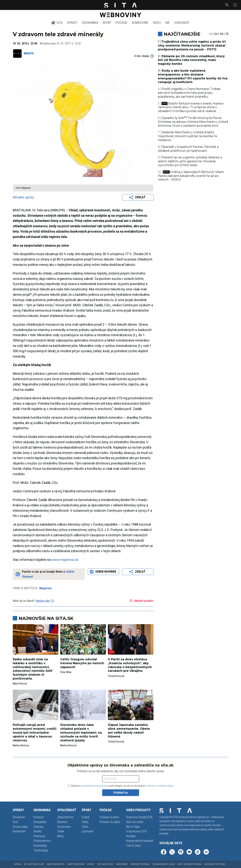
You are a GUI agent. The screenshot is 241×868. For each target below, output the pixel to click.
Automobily (40, 846)
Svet (15, 822)
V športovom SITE (137, 831)
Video (157, 23)
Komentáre (140, 23)
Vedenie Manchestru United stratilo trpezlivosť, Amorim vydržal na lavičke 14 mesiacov (187, 136)
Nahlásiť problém (141, 601)
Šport (107, 23)
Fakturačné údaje (105, 864)
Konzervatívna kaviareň (140, 841)
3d (221, 34)
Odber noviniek (104, 572)
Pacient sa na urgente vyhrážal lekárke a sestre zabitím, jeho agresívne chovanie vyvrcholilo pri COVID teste (190, 161)
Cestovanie (64, 827)
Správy (72, 23)
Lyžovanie (88, 831)
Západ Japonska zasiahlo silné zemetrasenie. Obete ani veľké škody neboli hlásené (129, 731)
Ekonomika (90, 23)
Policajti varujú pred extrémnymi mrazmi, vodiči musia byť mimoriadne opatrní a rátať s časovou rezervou (35, 733)
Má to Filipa (133, 827)
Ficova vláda (20, 827)
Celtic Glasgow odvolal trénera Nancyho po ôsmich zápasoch (82, 663)
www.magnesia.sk (65, 560)
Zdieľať (138, 197)
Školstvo (62, 822)
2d (216, 34)
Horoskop (182, 23)
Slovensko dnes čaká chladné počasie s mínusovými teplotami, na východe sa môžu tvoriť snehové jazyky (81, 733)
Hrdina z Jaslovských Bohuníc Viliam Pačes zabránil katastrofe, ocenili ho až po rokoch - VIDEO (191, 176)
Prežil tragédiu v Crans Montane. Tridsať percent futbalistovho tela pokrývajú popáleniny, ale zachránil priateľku (189, 93)
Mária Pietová (20, 684)
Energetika (40, 822)
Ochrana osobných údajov (164, 864)
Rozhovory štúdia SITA (139, 817)
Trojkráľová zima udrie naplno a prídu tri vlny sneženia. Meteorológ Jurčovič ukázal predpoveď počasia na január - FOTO (192, 46)
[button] (235, 5)
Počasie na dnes (109, 817)
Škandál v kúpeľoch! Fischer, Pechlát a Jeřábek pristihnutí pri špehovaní (188, 149)
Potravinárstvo (42, 841)
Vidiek (61, 831)
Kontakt (91, 864)
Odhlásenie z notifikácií (215, 864)
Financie (39, 817)
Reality (38, 831)
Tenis (85, 827)
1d (210, 34)
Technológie (41, 850)
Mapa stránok (122, 864)
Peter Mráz (66, 672)
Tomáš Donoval (116, 676)
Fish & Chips (134, 846)
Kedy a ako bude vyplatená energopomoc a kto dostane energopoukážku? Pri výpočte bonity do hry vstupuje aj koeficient (193, 76)
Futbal (86, 817)
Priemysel (39, 836)
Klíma (60, 836)
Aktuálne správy (23, 197)
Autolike (131, 836)
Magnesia (45, 588)
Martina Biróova (21, 745)
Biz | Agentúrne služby (34, 864)
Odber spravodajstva (55, 864)
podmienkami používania (95, 786)
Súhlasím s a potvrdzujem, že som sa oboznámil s (121, 786)
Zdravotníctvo (65, 817)
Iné (167, 23)
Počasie (122, 23)
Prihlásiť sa (121, 793)
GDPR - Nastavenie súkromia (190, 864)
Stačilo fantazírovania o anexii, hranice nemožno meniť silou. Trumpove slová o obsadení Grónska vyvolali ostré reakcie (191, 107)
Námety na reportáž (76, 864)
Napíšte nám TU (45, 601)
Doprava (39, 827)
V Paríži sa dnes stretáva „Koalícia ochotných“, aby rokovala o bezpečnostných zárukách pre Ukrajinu (130, 665)
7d (227, 34)
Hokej (85, 822)
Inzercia (17, 864)
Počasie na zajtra (110, 822)
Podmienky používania (140, 864)
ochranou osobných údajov (160, 786)
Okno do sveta (135, 822)
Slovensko (19, 817)
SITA (57, 23)
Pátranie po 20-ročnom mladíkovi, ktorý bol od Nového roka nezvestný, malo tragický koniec (191, 60)
